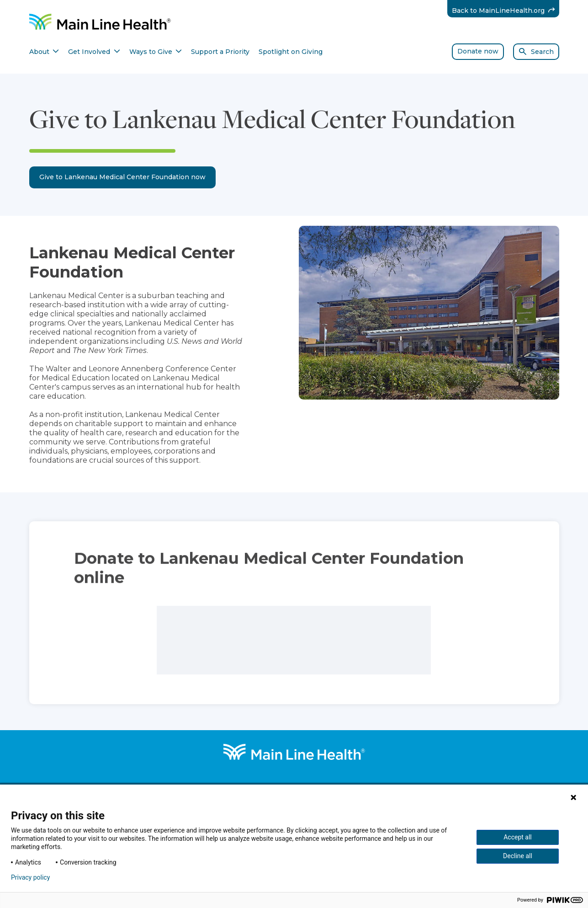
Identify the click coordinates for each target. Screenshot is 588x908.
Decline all (518, 856)
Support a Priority (220, 52)
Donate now (478, 51)
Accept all (518, 837)
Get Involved (94, 52)
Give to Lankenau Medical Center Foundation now (122, 177)
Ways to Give (156, 52)
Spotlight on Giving (291, 52)
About (44, 52)
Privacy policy (30, 877)
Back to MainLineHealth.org (506, 10)
